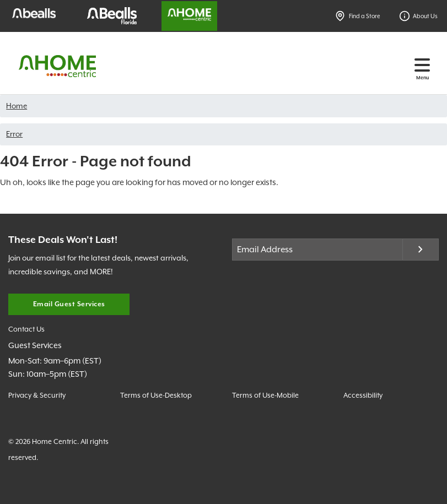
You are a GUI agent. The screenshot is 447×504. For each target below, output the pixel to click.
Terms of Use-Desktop (156, 395)
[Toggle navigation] (422, 65)
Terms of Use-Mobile (265, 395)
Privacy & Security (37, 395)
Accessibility (363, 395)
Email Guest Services (69, 304)
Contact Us (26, 329)
